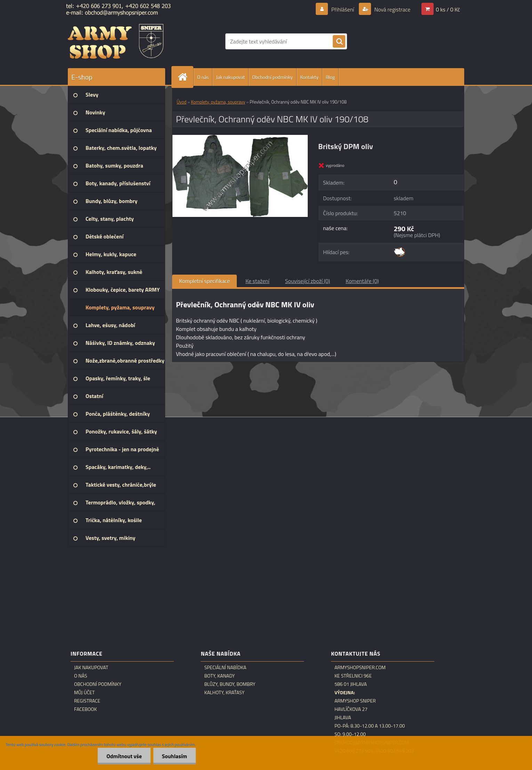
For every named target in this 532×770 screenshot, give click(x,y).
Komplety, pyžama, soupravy (218, 102)
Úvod (182, 102)
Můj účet (84, 692)
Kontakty (309, 77)
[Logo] (116, 41)
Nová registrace (392, 9)
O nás (203, 77)
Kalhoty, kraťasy (224, 692)
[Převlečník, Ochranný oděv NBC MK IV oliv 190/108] (240, 138)
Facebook (86, 709)
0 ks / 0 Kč (448, 9)
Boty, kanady (219, 676)
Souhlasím (174, 756)
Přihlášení (343, 9)
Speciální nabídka (225, 667)
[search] (339, 42)
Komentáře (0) (362, 281)
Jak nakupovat (230, 77)
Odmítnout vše (124, 756)
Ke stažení (257, 281)
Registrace (87, 701)
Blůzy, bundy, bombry (230, 684)
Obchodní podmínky (272, 77)
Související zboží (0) (308, 281)
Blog (330, 77)
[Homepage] (185, 77)
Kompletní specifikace (204, 281)
